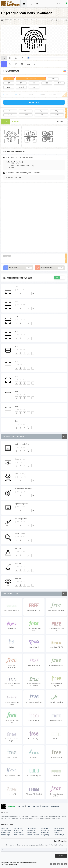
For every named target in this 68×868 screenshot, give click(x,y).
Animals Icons (19, 830)
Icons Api (56, 833)
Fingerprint (7, 256)
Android (21, 87)
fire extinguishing (21, 519)
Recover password (33, 835)
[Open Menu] (37, 4)
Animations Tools (59, 828)
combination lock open (23, 489)
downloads (34, 102)
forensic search (20, 534)
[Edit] (21, 293)
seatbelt (18, 563)
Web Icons (36, 807)
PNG (53, 79)
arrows (19, 20)
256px (10, 115)
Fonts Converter (45, 828)
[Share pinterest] (61, 20)
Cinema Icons (18, 833)
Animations (16, 122)
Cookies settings (59, 835)
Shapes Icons (45, 833)
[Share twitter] (56, 20)
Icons (5, 122)
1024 (41, 115)
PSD (47, 83)
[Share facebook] (47, 20)
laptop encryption (21, 504)
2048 (57, 115)
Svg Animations (6, 830)
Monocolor (8, 20)
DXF (59, 83)
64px (41, 111)
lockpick (18, 578)
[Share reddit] (52, 20)
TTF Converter (32, 828)
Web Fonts (12, 807)
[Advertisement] (34, 217)
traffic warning (20, 474)
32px (26, 111)
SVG (9, 79)
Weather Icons (45, 830)
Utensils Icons (32, 833)
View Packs (60, 122)
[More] (33, 293)
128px (57, 111)
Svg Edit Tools (19, 828)
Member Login (6, 835)
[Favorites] (25, 293)
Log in (58, 4)
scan (17, 317)
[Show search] (31, 4)
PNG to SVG (5, 828)
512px (26, 115)
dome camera (20, 459)
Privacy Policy (45, 835)
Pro (29, 64)
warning (18, 549)
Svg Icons (11, 4)
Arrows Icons (31, 830)
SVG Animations (31, 79)
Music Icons (55, 807)
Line (9, 87)
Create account (19, 835)
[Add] (16, 293)
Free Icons (21, 807)
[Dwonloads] (29, 293)
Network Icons (6, 833)
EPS (21, 83)
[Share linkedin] (65, 20)
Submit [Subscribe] (61, 856)
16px (10, 111)
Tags (28, 807)
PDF (9, 83)
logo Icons (45, 807)
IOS (34, 87)
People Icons (58, 830)
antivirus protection (22, 444)
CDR (34, 83)
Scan (17, 287)
